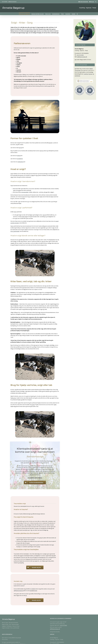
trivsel (49, 86)
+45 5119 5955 (80, 55)
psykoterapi (77, 76)
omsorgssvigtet (25, 192)
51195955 (33, 589)
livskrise (19, 156)
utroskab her (20, 159)
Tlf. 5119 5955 (5, 2)
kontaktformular (33, 591)
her (26, 595)
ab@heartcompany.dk (12, 2)
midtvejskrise (21, 162)
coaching (86, 74)
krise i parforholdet (15, 231)
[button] (77, 14)
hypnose (90, 74)
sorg (21, 148)
